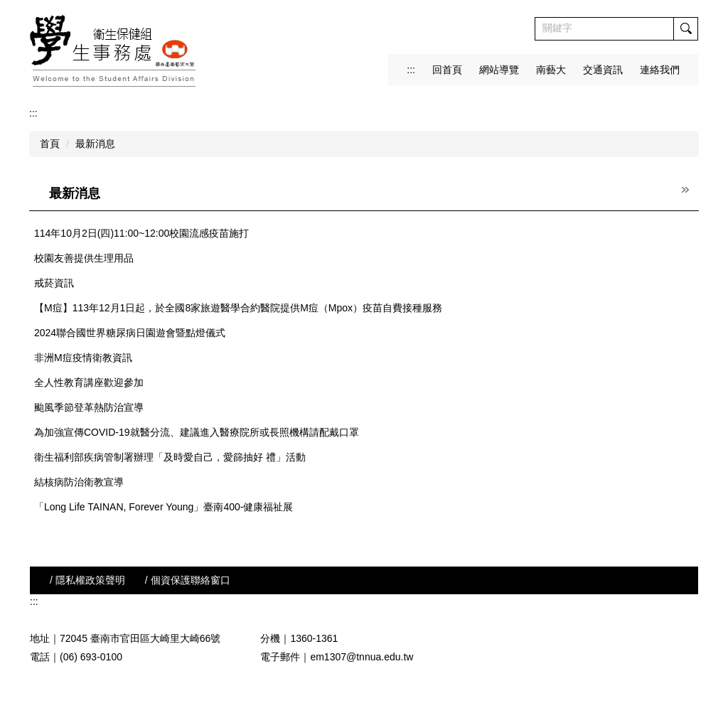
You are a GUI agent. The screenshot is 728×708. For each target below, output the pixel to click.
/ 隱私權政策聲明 (87, 580)
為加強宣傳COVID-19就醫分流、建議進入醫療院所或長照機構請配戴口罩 (197, 432)
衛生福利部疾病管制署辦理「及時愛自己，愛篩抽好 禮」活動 (170, 457)
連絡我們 (660, 70)
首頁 (50, 144)
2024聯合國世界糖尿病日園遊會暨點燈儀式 (130, 333)
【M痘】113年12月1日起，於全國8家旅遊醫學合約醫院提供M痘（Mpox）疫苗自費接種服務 (238, 308)
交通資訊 (603, 70)
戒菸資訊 (54, 283)
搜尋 (685, 29)
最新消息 (95, 144)
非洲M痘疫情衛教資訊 (83, 358)
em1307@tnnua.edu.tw (362, 657)
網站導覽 (499, 70)
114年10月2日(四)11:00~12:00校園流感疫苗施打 (141, 233)
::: (411, 70)
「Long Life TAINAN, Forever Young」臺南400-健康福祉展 (164, 507)
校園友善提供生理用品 (84, 258)
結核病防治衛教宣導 (79, 482)
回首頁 (447, 70)
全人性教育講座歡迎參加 (89, 382)
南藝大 (551, 70)
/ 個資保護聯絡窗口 (188, 580)
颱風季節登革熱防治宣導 (89, 407)
